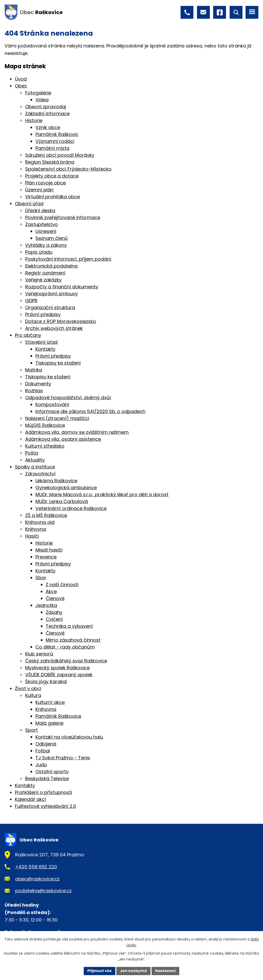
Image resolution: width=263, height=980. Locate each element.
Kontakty (45, 349)
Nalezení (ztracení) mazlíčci (57, 418)
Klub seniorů (39, 654)
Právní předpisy (43, 314)
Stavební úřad (41, 342)
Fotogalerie (38, 93)
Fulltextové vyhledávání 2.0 (45, 806)
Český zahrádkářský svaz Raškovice (66, 661)
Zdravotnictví (40, 474)
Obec (21, 86)
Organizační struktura (50, 307)
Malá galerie (49, 723)
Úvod (21, 79)
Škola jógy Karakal (46, 682)
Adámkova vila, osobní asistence (63, 439)
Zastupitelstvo (41, 224)
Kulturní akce (50, 702)
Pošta (32, 453)
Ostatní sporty (52, 772)
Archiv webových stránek (54, 328)
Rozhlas (34, 391)
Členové (55, 598)
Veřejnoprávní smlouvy (51, 294)
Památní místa (52, 148)
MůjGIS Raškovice (45, 425)
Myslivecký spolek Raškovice (57, 668)
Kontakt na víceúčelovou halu (69, 737)
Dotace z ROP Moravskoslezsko (61, 321)
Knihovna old (40, 522)
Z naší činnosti (62, 585)
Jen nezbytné (133, 971)
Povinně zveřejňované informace (63, 217)
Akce (51, 591)
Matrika (34, 370)
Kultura (33, 695)
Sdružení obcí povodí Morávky (60, 155)
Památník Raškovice (58, 716)
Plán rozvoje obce (45, 183)
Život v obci (28, 688)
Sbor (41, 578)
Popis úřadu (39, 252)
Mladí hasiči (49, 550)
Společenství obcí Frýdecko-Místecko (68, 169)
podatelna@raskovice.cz (43, 891)
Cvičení (54, 619)
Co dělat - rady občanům (65, 647)
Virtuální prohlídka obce (53, 197)
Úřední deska (40, 210)
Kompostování (52, 404)
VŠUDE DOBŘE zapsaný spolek (59, 675)
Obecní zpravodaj (46, 107)
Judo (41, 765)
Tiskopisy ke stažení (58, 363)
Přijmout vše (100, 971)
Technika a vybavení (69, 626)
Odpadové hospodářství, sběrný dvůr (68, 398)
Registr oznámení (45, 273)
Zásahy (54, 612)
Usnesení (46, 231)
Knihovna (36, 529)
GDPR (31, 301)
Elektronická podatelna (51, 266)
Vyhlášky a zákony (46, 245)
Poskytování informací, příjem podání (68, 259)
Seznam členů (52, 238)
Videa (42, 100)
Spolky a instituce (35, 467)
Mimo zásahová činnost (73, 640)
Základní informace (47, 114)
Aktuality (35, 460)
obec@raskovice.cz (37, 879)
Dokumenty (38, 384)
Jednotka (46, 605)
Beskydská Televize (47, 778)
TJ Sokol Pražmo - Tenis (63, 758)
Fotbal (43, 751)
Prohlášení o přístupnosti (43, 792)
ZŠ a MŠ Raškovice (46, 515)
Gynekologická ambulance (66, 488)
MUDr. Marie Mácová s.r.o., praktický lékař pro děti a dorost (102, 494)
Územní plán (39, 190)
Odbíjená (46, 744)
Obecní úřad (29, 204)
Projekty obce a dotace (52, 176)
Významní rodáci (55, 141)
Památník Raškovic (57, 134)
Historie (34, 120)
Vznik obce (48, 127)
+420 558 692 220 (36, 867)
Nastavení (165, 971)
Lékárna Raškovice (56, 481)
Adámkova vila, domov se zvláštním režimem (77, 432)
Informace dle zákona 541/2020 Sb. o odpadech (90, 411)
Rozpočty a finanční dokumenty (62, 287)
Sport (31, 730)
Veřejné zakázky (43, 280)
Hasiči (32, 536)
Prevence (46, 557)
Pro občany (28, 335)
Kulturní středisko (45, 446)
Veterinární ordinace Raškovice (71, 508)
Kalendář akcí (30, 799)
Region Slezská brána (50, 162)
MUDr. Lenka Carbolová (62, 501)
